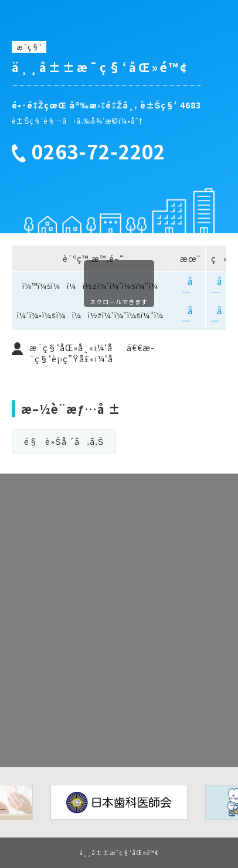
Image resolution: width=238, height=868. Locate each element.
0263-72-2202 (98, 152)
